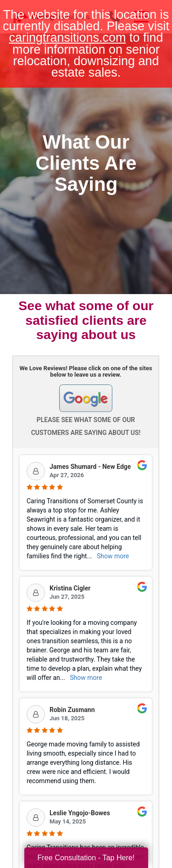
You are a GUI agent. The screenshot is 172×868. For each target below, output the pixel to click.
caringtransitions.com (67, 38)
